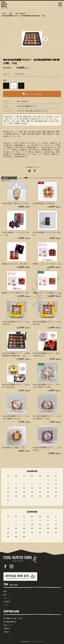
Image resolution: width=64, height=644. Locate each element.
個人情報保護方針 (10, 622)
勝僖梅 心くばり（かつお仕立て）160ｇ (47, 264)
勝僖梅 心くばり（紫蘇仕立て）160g (15, 293)
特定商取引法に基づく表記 (13, 618)
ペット (6, 605)
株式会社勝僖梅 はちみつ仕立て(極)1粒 (47, 234)
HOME (4, 13)
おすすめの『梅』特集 (25, 111)
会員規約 (7, 628)
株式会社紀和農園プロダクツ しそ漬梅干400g (47, 323)
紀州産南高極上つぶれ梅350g (44, 203)
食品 (11, 13)
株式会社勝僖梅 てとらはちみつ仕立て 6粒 (16, 234)
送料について (8, 625)
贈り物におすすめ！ (42, 111)
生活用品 (7, 601)
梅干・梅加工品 (20, 13)
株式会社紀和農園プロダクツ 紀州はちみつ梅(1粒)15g (16, 386)
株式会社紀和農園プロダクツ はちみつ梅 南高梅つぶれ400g (47, 386)
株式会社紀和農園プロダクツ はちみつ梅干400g (16, 323)
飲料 (5, 595)
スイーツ (7, 598)
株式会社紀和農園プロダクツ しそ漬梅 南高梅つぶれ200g (47, 417)
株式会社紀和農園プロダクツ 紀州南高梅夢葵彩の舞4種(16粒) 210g (16, 354)
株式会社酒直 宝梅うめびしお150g (15, 203)
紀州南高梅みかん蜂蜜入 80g (13, 448)
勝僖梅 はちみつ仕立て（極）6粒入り (16, 264)
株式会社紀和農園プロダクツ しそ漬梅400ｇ (47, 449)
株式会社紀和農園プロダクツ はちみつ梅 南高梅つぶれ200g (16, 417)
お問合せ (7, 632)
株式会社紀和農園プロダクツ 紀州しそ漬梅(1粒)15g (47, 354)
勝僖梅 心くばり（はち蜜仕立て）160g (47, 293)
